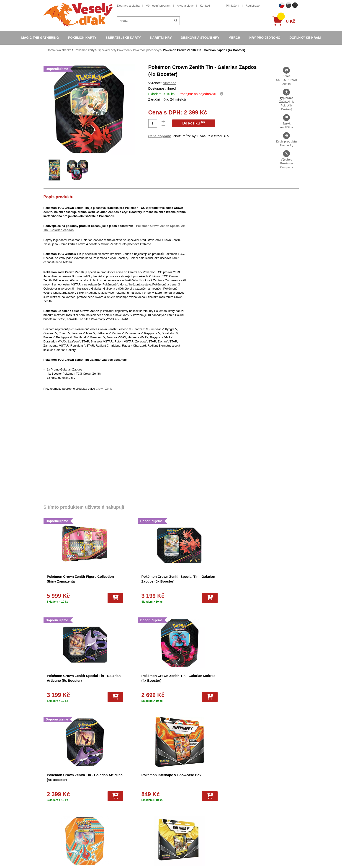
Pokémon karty (82, 38)
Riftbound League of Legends (186, 858)
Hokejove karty (177, 798)
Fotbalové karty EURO (182, 846)
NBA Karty (174, 816)
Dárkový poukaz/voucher (122, 798)
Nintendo (170, 83)
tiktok (238, 821)
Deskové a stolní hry (200, 38)
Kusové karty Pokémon (182, 840)
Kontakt (205, 6)
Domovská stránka (59, 50)
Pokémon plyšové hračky (184, 822)
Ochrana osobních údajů (121, 834)
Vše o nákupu (114, 810)
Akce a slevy (185, 6)
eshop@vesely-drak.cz (250, 793)
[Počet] (153, 123)
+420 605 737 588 (247, 786)
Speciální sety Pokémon (114, 50)
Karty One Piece (178, 828)
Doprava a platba (128, 6)
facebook (241, 800)
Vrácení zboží (114, 816)
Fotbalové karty (177, 834)
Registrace (252, 6)
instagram (241, 814)
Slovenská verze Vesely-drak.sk (256, 853)
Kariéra (110, 822)
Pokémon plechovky (146, 50)
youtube (240, 807)
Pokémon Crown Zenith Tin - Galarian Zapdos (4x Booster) (204, 50)
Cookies (111, 804)
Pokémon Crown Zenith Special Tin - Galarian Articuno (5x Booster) (197, 581)
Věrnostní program (158, 6)
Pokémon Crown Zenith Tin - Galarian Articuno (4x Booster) (70, 680)
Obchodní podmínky (118, 786)
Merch (234, 38)
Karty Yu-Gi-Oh (177, 810)
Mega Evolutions (178, 852)
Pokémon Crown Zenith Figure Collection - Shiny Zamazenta (67, 581)
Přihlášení (233, 6)
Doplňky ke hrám (305, 38)
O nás (109, 792)
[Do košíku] (86, 598)
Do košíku (194, 123)
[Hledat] (176, 21)
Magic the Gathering (40, 38)
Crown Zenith (104, 389)
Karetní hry (161, 38)
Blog (108, 828)
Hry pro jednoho (265, 38)
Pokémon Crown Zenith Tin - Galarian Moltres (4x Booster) (266, 581)
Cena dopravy (160, 136)
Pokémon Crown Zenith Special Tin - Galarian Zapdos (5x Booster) (131, 581)
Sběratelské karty (123, 38)
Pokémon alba (176, 792)
